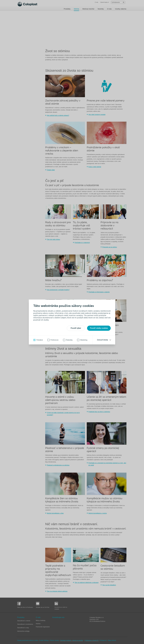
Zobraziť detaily (102, 340)
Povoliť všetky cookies (99, 328)
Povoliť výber (76, 328)
